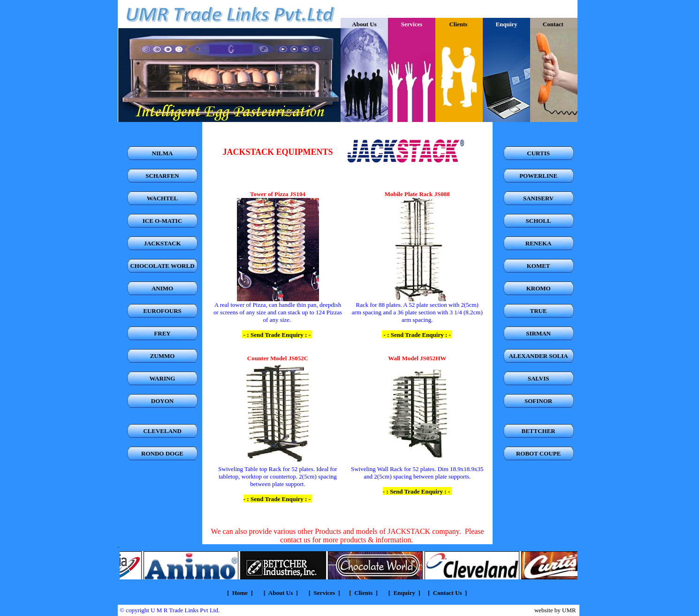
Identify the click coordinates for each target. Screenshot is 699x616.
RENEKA (539, 243)
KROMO (539, 288)
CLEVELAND (162, 431)
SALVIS (539, 378)
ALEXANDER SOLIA (539, 356)
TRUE (539, 311)
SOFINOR (538, 401)
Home (240, 593)
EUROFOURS (162, 311)
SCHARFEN (162, 176)
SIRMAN (538, 333)
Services (323, 593)
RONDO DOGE (162, 453)
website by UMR (555, 610)
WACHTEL (162, 198)
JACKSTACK (162, 243)
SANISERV (538, 198)
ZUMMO (163, 356)
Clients (459, 24)
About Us (364, 24)
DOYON (162, 401)
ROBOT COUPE (538, 453)
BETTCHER (539, 431)
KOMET (539, 266)
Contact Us (448, 593)
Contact (554, 24)
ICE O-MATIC (163, 221)
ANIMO (162, 288)
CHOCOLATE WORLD (162, 266)
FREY (162, 333)
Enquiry (404, 593)
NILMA (163, 153)
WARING (163, 378)
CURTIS (538, 153)
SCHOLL (539, 221)
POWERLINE (538, 176)
